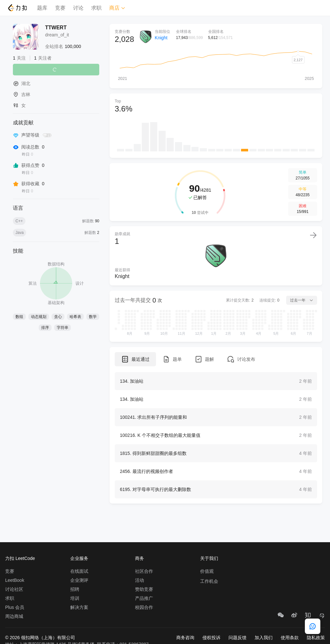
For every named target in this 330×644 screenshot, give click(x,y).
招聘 (75, 589)
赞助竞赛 (144, 589)
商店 (117, 8)
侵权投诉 (211, 638)
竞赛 (60, 8)
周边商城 (14, 616)
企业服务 (79, 558)
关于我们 (209, 558)
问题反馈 (238, 638)
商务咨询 (185, 638)
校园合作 (144, 607)
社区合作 (144, 571)
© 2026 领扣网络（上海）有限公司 (40, 638)
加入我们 (264, 638)
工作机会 (209, 581)
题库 (42, 8)
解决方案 (79, 607)
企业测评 (79, 580)
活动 (140, 580)
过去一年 (302, 300)
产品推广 (144, 598)
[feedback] (313, 626)
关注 (56, 70)
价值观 (207, 571)
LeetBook (15, 580)
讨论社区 (14, 589)
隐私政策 (316, 638)
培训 (75, 598)
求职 (96, 8)
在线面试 (79, 571)
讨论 (78, 8)
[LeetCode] (17, 8)
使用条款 (290, 638)
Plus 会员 (15, 607)
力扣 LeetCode (20, 558)
